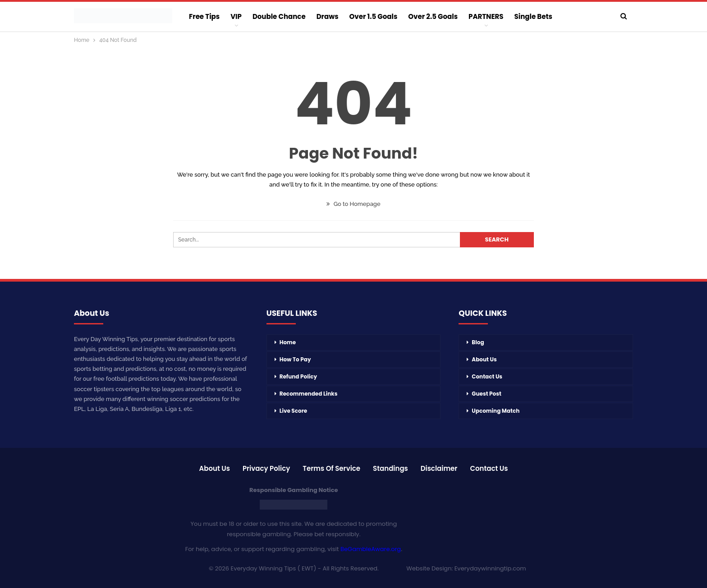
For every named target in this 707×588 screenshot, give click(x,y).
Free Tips (204, 16)
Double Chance (279, 16)
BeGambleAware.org (371, 549)
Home (288, 342)
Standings (390, 468)
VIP (236, 16)
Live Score (294, 411)
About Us (484, 359)
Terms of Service (331, 468)
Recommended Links (309, 394)
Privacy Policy (266, 468)
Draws (328, 16)
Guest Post (486, 394)
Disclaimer (439, 468)
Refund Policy (298, 376)
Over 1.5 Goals (374, 16)
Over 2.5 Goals (433, 16)
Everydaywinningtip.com (490, 568)
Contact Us (487, 376)
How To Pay (295, 359)
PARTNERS (486, 16)
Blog (478, 342)
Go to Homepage (353, 204)
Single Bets (533, 16)
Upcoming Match (496, 411)
